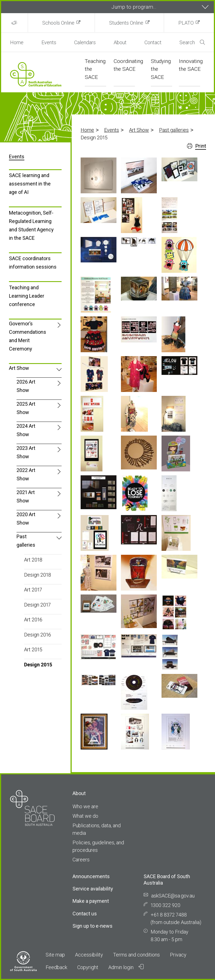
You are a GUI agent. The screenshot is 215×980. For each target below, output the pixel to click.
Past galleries (174, 130)
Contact (153, 42)
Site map (55, 955)
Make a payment (91, 901)
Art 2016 (33, 620)
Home (17, 42)
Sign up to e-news (93, 926)
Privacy (178, 955)
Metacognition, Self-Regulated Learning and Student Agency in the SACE (31, 225)
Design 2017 (37, 605)
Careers (81, 860)
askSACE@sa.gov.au (173, 896)
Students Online (126, 23)
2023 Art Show (26, 452)
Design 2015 (38, 665)
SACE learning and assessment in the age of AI (30, 184)
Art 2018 (33, 560)
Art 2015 (33, 649)
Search (192, 42)
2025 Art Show (26, 408)
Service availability (93, 889)
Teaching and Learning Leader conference (27, 296)
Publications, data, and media (97, 829)
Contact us (85, 914)
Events (49, 42)
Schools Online (58, 23)
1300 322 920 (165, 905)
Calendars (85, 42)
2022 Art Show (26, 474)
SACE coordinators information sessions (33, 263)
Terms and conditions (136, 955)
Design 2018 (38, 575)
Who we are (85, 806)
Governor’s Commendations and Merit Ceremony (28, 336)
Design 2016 (38, 635)
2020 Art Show (26, 519)
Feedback (56, 967)
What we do (85, 816)
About (120, 42)
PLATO (186, 23)
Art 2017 (33, 590)
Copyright (88, 967)
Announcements (91, 876)
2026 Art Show (26, 386)
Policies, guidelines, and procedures (98, 846)
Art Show (139, 130)
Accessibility (89, 955)
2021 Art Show (26, 496)
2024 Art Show (26, 430)
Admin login (126, 967)
